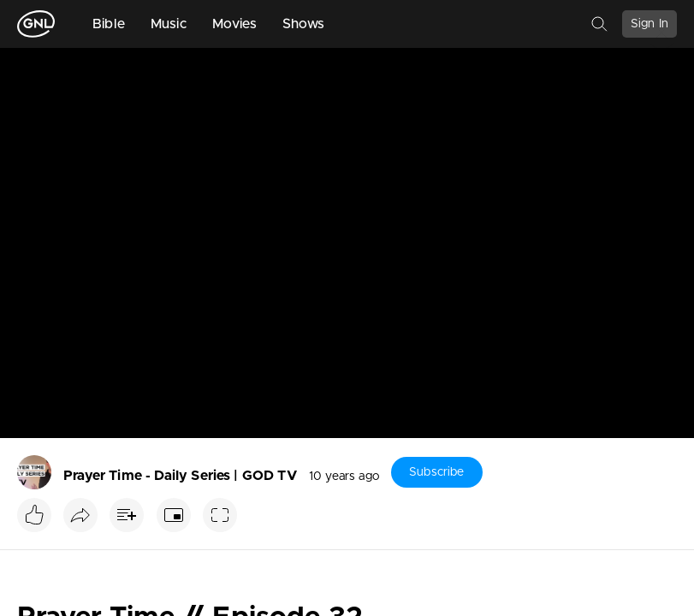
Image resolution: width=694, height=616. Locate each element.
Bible (109, 24)
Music (169, 24)
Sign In (650, 24)
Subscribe (436, 472)
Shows (304, 24)
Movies (234, 24)
